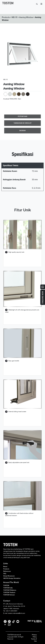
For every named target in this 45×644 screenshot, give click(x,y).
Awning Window (26, 17)
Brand (5, 567)
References (7, 571)
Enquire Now (43, 297)
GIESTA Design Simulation (12, 578)
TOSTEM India (8, 588)
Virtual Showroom (9, 576)
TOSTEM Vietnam (9, 595)
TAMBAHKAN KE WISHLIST (23, 123)
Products (6, 17)
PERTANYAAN (22, 116)
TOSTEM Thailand (9, 592)
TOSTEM (6, 585)
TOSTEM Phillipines (10, 590)
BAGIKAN (22, 131)
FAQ (5, 574)
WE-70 (14, 17)
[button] (6, 54)
